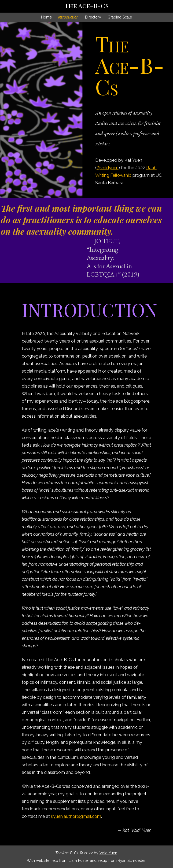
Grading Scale (120, 17)
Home (46, 17)
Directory (93, 17)
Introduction (68, 17)
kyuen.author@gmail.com (76, 816)
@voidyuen (108, 168)
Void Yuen (108, 853)
